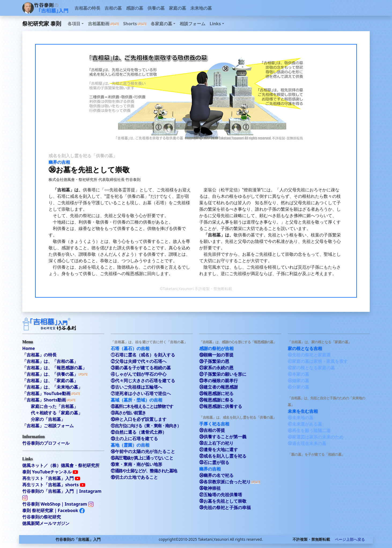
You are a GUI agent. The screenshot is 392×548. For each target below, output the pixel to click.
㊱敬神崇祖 (210, 488)
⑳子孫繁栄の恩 (214, 361)
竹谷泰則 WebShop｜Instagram (58, 504)
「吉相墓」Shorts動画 (44, 400)
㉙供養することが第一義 (223, 437)
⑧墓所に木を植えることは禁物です (142, 406)
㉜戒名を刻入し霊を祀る (223, 456)
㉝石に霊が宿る (214, 462)
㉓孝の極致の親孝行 (219, 381)
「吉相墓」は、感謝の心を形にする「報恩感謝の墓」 (238, 342)
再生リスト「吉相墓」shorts (54, 485)
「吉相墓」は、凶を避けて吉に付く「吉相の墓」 (149, 342)
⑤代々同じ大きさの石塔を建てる (143, 381)
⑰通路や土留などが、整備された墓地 (144, 471)
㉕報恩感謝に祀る (216, 393)
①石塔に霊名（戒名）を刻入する (143, 355)
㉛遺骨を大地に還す (219, 450)
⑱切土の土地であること (134, 477)
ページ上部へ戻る (348, 539)
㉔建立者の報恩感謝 (219, 387)
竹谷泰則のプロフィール (46, 443)
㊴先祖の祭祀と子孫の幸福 (225, 507)
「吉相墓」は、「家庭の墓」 (50, 381)
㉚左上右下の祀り (216, 443)
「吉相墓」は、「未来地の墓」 (52, 387)
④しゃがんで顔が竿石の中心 (139, 374)
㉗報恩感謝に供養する (221, 406)
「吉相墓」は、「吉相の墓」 (50, 361)
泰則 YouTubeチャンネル (50, 472)
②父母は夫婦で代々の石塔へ (139, 361)
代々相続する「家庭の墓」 (57, 413)
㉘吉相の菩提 (212, 430)
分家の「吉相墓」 (48, 419)
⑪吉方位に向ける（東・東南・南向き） (146, 426)
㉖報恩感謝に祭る (216, 400)
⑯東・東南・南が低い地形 (136, 464)
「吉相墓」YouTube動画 (46, 393)
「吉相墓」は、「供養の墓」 (50, 374)
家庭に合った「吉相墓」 (54, 406)
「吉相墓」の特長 (39, 355)
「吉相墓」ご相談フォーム (48, 426)
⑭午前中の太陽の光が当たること (143, 451)
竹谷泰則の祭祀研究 (42, 517)
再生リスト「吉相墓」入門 (51, 478)
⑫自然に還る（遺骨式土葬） (139, 432)
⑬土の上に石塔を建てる (134, 439)
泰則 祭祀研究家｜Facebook (53, 510)
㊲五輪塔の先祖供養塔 (221, 495)
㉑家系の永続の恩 (216, 368)
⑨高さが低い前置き (128, 413)
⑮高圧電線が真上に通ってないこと (142, 458)
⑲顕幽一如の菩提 (216, 355)
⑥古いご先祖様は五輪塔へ (136, 387)
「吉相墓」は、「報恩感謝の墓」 (54, 368)
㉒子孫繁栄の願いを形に (223, 374)
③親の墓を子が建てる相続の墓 (141, 368)
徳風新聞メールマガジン (46, 523)
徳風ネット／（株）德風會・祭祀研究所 (61, 465)
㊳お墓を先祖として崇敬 (223, 501)
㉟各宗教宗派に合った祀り (225, 482)
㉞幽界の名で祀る (216, 475)
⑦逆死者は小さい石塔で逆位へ (141, 393)
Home (29, 348)
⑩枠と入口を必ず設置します (139, 419)
